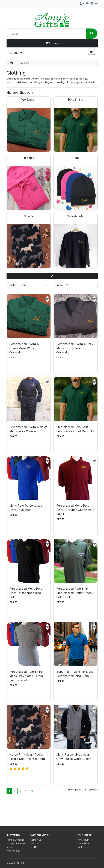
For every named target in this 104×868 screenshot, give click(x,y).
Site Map (34, 847)
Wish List (82, 847)
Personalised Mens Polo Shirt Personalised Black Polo (26, 593)
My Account (84, 840)
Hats (76, 158)
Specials (34, 843)
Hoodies (29, 158)
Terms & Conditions (16, 840)
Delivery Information (16, 843)
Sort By (12, 285)
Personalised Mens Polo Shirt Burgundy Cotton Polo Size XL (75, 510)
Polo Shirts (76, 100)
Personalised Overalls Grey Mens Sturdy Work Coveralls (75, 348)
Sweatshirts (75, 216)
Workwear (29, 100)
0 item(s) (52, 43)
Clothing (24, 63)
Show (59, 285)
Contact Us (36, 840)
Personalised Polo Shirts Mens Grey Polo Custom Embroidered (26, 676)
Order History (84, 843)
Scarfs (29, 216)
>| (32, 791)
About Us (11, 847)
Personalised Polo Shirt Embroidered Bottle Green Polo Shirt (74, 593)
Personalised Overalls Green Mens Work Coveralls (24, 348)
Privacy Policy (13, 851)
